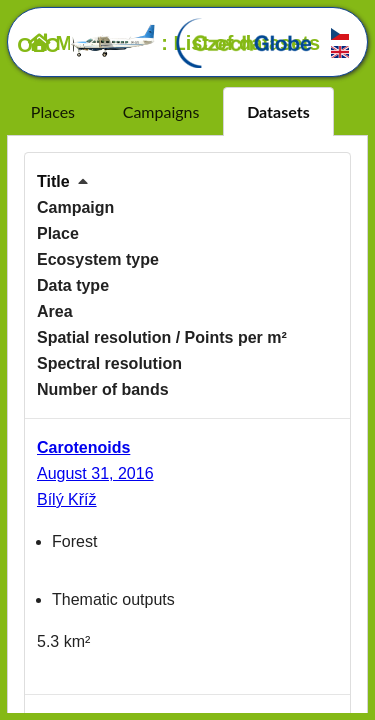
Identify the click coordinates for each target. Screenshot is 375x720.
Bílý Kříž (67, 499)
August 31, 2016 (95, 473)
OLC (87, 45)
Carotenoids (83, 447)
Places (53, 111)
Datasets (278, 111)
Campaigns (161, 111)
